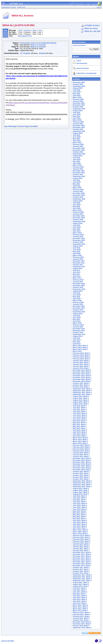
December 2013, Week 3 (82, 370)
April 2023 (77, 141)
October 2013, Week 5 (81, 383)
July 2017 (76, 270)
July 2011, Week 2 (80, 590)
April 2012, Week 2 (80, 526)
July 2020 (76, 203)
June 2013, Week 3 (80, 415)
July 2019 (76, 225)
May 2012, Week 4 (80, 513)
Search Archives (79, 42)
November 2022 (79, 150)
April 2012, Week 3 (80, 524)
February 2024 (78, 122)
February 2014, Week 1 (81, 359)
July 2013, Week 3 (80, 410)
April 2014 (77, 344)
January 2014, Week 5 (81, 361)
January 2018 (78, 259)
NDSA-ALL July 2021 (93, 31)
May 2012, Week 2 (80, 517)
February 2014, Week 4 (81, 353)
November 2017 (79, 263)
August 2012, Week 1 (81, 494)
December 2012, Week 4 (82, 458)
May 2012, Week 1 (80, 519)
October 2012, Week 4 (81, 473)
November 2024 (79, 105)
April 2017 (77, 276)
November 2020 (79, 195)
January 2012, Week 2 (81, 549)
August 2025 (78, 88)
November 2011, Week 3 (82, 562)
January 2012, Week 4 (81, 545)
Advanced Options (79, 45)
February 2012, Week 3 (81, 539)
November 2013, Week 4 (82, 376)
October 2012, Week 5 (81, 472)
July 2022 (76, 158)
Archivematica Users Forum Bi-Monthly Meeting (38, 43)
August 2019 (78, 223)
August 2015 (78, 314)
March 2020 (77, 210)
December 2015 (79, 306)
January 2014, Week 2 (81, 366)
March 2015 (77, 323)
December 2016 (79, 284)
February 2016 (78, 302)
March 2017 (77, 278)
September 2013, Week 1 (82, 395)
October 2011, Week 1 (81, 573)
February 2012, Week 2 (81, 541)
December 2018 (79, 238)
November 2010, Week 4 (82, 624)
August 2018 (78, 246)
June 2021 (77, 182)
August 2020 (78, 201)
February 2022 (78, 167)
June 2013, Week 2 (80, 417)
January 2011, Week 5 (81, 618)
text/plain (27, 53)
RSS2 (98, 633)
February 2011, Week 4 (81, 613)
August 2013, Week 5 (81, 396)
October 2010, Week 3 (81, 626)
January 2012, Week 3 (81, 547)
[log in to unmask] (38, 45)
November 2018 (79, 240)
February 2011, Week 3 (81, 614)
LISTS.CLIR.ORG (8, 641)
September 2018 (79, 244)
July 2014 (76, 338)
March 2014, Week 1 (80, 349)
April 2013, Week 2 (80, 436)
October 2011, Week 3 (81, 569)
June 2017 (77, 272)
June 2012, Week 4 (80, 504)
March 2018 (77, 255)
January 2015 (78, 327)
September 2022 (79, 154)
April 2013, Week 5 (80, 430)
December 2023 (79, 126)
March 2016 (77, 301)
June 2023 (77, 137)
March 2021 (77, 188)
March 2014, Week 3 (80, 346)
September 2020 (79, 199)
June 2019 (77, 227)
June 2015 (77, 317)
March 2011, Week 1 (80, 611)
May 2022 (76, 161)
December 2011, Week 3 (82, 554)
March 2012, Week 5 (80, 530)
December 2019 (79, 216)
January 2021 (78, 191)
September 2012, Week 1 (82, 487)
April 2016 (77, 299)
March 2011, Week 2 (80, 609)
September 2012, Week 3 (82, 483)
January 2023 (78, 146)
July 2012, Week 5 (80, 496)
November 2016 (79, 285)
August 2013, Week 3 (81, 400)
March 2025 (77, 97)
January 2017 (78, 282)
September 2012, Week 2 (82, 485)
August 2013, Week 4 (81, 398)
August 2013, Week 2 (81, 402)
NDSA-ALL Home (91, 28)
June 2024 (77, 114)
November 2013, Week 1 (82, 381)
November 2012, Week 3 (82, 466)
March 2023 (77, 143)
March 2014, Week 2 (80, 348)
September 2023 (79, 131)
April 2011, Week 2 (80, 601)
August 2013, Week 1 (81, 404)
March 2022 (77, 165)
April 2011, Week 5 (80, 596)
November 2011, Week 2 (82, 564)
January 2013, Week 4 (81, 455)
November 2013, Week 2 (82, 379)
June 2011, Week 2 (80, 592)
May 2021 (76, 184)
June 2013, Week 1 (80, 419)
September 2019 (79, 222)
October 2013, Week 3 (81, 387)
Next (35, 30)
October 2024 (78, 107)
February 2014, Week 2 (81, 357)
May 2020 (76, 207)
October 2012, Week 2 (81, 477)
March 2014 (77, 351)
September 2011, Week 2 (82, 579)
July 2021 (76, 180)
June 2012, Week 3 (80, 505)
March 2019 (77, 233)
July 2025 (76, 90)
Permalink (34, 126)
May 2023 (76, 139)
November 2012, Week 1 (82, 470)
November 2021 (79, 173)
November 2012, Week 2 (82, 468)
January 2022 (78, 169)
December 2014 (79, 329)
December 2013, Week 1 (82, 374)
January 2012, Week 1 (81, 551)
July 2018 (76, 248)
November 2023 (79, 128)
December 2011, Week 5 (82, 552)
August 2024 (78, 111)
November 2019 (79, 218)
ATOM (85, 633)
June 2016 (77, 295)
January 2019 (78, 237)
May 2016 (76, 297)
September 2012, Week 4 (82, 481)
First (21, 30)
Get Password (82, 63)
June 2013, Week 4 (80, 413)
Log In (79, 61)
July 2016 (76, 293)
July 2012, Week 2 (80, 500)
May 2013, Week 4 (80, 423)
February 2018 (78, 257)
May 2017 (76, 274)
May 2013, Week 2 (80, 426)
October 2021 (78, 175)
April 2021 (77, 186)
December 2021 (79, 171)
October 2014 (78, 332)
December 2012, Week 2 (82, 462)
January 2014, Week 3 (81, 364)
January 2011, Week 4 (81, 620)
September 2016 (79, 289)
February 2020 (78, 212)
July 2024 (76, 113)
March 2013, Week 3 (80, 440)
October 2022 (78, 152)
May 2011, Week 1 (80, 594)
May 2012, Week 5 (80, 511)
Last (40, 30)
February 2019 (78, 235)
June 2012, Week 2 (80, 507)
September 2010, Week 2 (82, 628)
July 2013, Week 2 (80, 411)
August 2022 (78, 156)
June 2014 (77, 340)
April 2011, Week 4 (80, 598)
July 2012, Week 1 (80, 502)
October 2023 (78, 129)
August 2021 (78, 178)
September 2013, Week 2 (82, 393)
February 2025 (78, 99)
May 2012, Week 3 (80, 515)
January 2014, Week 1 (81, 368)
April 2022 (77, 163)
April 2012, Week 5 (80, 520)
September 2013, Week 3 (82, 391)
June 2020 (77, 205)
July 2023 (76, 135)
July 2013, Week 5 (80, 406)
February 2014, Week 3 (81, 355)
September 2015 (79, 312)
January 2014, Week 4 (81, 363)
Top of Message (10, 126)
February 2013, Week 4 (81, 445)
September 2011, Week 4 (82, 575)
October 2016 (78, 287)
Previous (28, 30)
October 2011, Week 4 (81, 567)
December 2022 (79, 148)
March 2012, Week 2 (80, 534)
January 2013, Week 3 (81, 457)
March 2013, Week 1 (80, 443)
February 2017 (78, 280)
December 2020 (79, 193)
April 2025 (77, 96)
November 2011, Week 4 (82, 560)
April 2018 (77, 254)
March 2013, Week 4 (80, 438)
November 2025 (79, 82)
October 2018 (78, 242)
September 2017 (79, 267)
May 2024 (76, 116)
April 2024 (77, 118)
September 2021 (79, 176)
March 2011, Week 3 (80, 607)
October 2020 (78, 197)
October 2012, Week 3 (81, 475)
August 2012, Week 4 (81, 490)
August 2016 (78, 291)
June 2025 (77, 92)
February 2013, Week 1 (81, 451)
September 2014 (79, 334)
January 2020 (78, 214)
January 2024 (78, 124)
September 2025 (79, 86)
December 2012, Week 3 (82, 460)
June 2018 (77, 250)
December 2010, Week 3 (82, 622)
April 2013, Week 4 (80, 432)
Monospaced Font (25, 36)
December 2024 (79, 103)
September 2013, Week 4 (82, 389)
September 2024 (79, 109)
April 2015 (77, 321)
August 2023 (78, 133)
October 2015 (78, 310)
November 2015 (79, 308)
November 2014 (79, 331)
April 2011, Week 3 (80, 599)
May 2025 (76, 94)
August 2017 (78, 269)
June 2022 (77, 160)
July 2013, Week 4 (80, 408)
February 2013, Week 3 (81, 447)
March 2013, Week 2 (80, 442)
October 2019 (78, 220)
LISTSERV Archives (92, 26)
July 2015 (76, 316)
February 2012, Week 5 (81, 536)
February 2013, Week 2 (81, 449)
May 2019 (76, 229)
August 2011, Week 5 (81, 583)
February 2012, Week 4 (81, 537)
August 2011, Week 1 (81, 586)
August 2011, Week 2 (81, 584)
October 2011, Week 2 (81, 571)
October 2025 (78, 84)
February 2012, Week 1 (81, 543)
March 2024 (77, 120)
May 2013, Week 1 (80, 428)
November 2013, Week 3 (82, 378)
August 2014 (78, 336)
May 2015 (76, 319)
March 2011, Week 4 (80, 605)
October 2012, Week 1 (81, 479)
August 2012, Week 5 (81, 489)
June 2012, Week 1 (80, 509)
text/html (42, 53)
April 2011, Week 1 (80, 603)
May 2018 (76, 252)
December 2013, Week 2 (82, 372)
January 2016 (78, 304)
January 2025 (78, 101)
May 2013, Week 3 (80, 425)
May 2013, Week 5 (80, 421)
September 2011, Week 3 (82, 577)
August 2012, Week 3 (81, 492)
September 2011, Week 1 (82, 581)
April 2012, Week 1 (80, 528)
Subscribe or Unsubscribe (86, 73)
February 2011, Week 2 (81, 616)
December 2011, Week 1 (82, 558)
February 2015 (78, 325)
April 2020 (77, 208)
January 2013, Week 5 (81, 453)
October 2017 (78, 265)
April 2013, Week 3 (80, 434)
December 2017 (79, 261)
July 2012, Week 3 (80, 498)
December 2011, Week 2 (82, 556)
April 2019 (77, 231)
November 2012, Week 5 (82, 464)
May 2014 (76, 342)
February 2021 (78, 190)
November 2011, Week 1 (82, 566)
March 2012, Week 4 (80, 532)
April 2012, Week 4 (80, 522)
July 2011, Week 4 (80, 588)
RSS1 (91, 633)
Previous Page (23, 126)
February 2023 (78, 144)
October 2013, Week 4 (81, 385)
